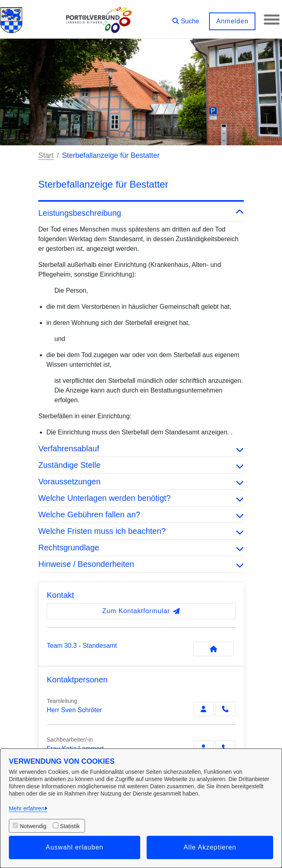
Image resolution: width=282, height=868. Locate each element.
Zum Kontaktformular (141, 611)
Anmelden (232, 21)
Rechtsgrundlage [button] (141, 548)
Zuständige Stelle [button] (141, 465)
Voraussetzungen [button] (141, 482)
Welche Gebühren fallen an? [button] (141, 515)
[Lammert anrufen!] (225, 748)
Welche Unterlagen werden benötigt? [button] (141, 498)
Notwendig (33, 826)
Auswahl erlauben (75, 847)
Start (46, 155)
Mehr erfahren (27, 808)
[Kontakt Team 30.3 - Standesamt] (214, 649)
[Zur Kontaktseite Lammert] (203, 748)
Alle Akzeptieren (210, 847)
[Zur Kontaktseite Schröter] (203, 709)
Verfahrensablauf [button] (141, 448)
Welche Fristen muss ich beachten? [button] (141, 531)
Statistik (70, 826)
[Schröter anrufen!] (225, 709)
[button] (185, 18)
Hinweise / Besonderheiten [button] (141, 564)
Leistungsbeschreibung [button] (141, 213)
